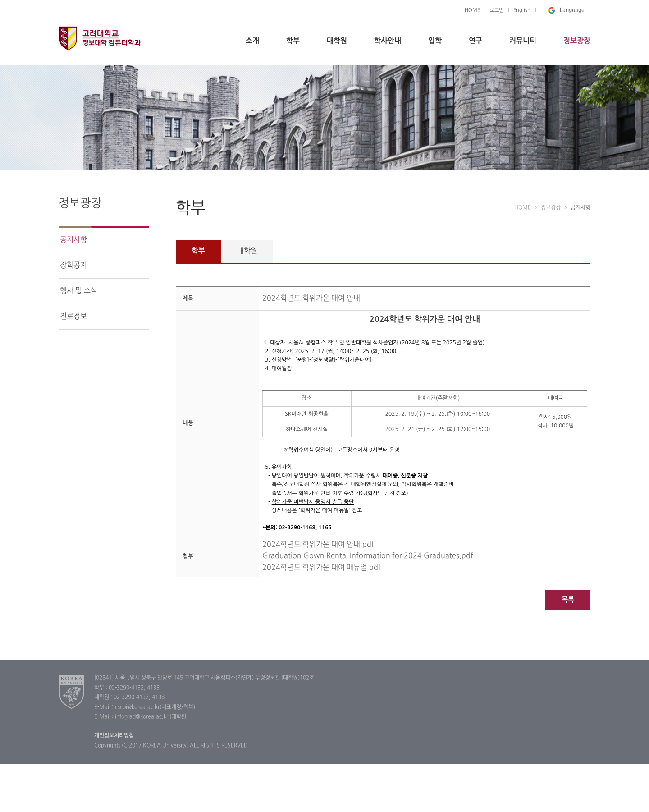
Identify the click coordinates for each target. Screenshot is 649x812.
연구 (475, 41)
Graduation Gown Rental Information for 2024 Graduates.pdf (368, 556)
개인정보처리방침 (114, 736)
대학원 (337, 41)
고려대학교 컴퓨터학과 (106, 40)
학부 (293, 41)
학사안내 (388, 41)
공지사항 (73, 240)
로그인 (497, 10)
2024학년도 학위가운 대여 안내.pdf (318, 545)
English (522, 10)
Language (565, 10)
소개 (252, 41)
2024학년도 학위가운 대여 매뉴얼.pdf (322, 568)
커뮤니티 (523, 41)
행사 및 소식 (79, 291)
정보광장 (577, 41)
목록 (568, 600)
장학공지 (73, 266)
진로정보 (73, 317)
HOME (472, 10)
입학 (435, 41)
